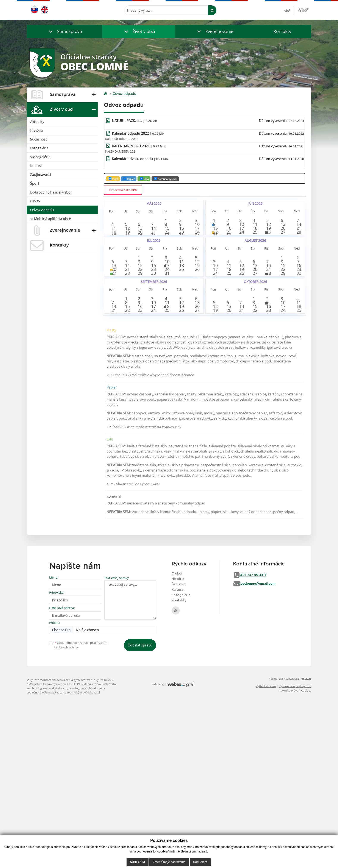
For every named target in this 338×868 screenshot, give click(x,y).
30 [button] (182, 274)
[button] (64, 31)
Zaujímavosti (41, 175)
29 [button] (168, 276)
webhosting (34, 850)
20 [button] (140, 261)
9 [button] (182, 234)
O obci (177, 735)
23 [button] (182, 261)
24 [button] (195, 261)
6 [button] (140, 234)
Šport (35, 183)
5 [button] (126, 234)
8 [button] (168, 234)
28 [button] (154, 274)
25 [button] (112, 274)
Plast (113, 179)
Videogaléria (40, 157)
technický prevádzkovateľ (83, 854)
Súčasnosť (39, 139)
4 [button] (112, 234)
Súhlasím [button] (138, 862)
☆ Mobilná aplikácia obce (51, 219)
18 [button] (112, 261)
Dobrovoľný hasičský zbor (51, 192)
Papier (129, 179)
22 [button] (168, 261)
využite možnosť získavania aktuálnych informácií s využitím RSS (69, 841)
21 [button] (154, 261)
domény (74, 850)
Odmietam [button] (200, 862)
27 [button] (140, 274)
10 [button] (195, 234)
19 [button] (126, 261)
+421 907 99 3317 (259, 737)
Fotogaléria (39, 148)
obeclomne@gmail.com (264, 746)
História (37, 130)
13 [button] (140, 247)
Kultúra (36, 166)
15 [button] (168, 247)
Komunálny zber (166, 179)
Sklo (144, 179)
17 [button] (195, 247)
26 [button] (126, 274)
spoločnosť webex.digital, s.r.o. (46, 854)
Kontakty (282, 31)
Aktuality (37, 122)
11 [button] (112, 247)
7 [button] (154, 234)
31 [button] (195, 274)
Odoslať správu (140, 807)
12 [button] (126, 247)
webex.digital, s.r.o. (55, 850)
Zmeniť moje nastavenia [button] (169, 862)
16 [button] (182, 247)
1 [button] (168, 220)
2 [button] (182, 220)
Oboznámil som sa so (81, 807)
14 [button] (154, 247)
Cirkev (35, 201)
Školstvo (179, 747)
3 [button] (195, 220)
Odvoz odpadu (42, 210)
